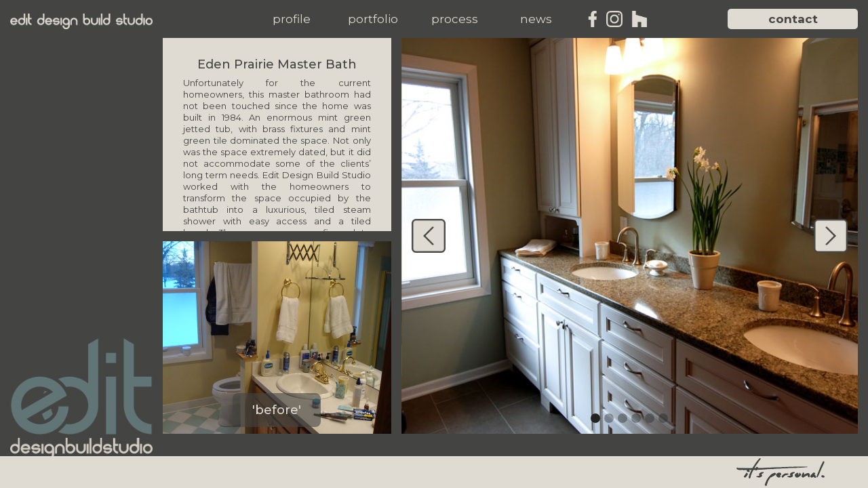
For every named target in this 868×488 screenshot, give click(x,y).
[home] (81, 21)
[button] (292, 19)
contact (793, 19)
